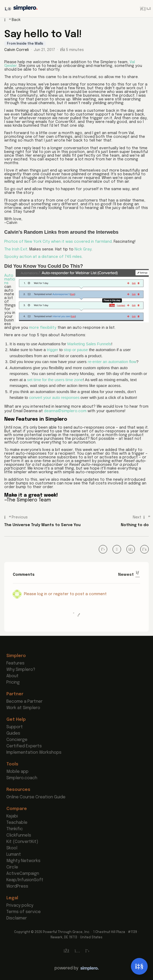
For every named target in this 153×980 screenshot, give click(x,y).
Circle (12, 867)
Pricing (13, 682)
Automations (10, 279)
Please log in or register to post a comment (65, 594)
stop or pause (76, 350)
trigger (53, 350)
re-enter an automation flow (112, 362)
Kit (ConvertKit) (22, 842)
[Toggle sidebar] (7, 9)
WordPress (17, 886)
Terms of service (24, 912)
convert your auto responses (54, 397)
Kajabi (12, 816)
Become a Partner (24, 702)
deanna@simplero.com (65, 411)
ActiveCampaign (23, 874)
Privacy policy (20, 906)
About (13, 676)
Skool (12, 848)
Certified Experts (24, 746)
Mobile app (17, 772)
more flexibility (43, 328)
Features (15, 663)
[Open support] (139, 966)
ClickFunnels (19, 835)
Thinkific (15, 829)
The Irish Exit (16, 249)
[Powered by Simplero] (77, 968)
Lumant (14, 855)
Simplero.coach (22, 778)
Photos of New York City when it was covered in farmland (58, 242)
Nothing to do (135, 525)
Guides (13, 733)
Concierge (17, 740)
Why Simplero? (21, 670)
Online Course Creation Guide (36, 797)
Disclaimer (17, 918)
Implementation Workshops (34, 753)
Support (15, 727)
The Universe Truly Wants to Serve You (42, 525)
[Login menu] (145, 9)
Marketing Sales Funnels (89, 344)
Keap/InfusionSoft (25, 880)
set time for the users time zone (55, 380)
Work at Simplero (23, 708)
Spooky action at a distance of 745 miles (43, 257)
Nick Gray (83, 249)
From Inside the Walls (25, 44)
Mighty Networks (23, 861)
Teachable (17, 823)
